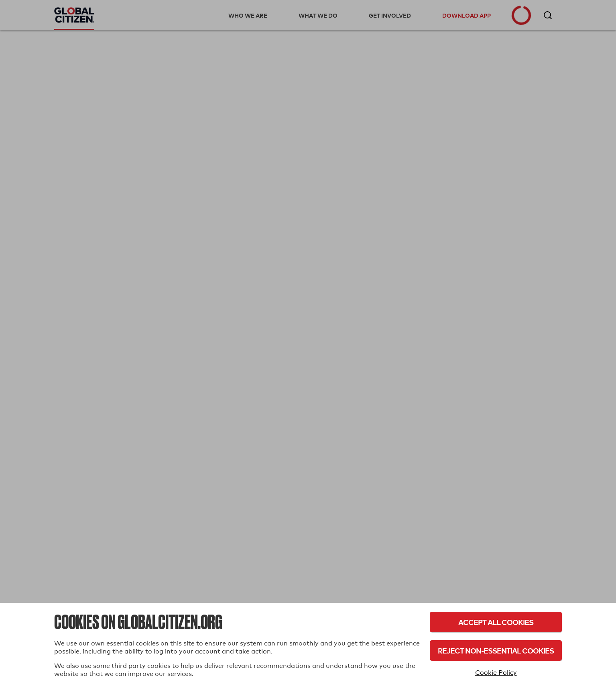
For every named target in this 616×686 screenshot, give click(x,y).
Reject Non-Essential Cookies (496, 650)
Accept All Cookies (496, 622)
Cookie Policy (496, 673)
